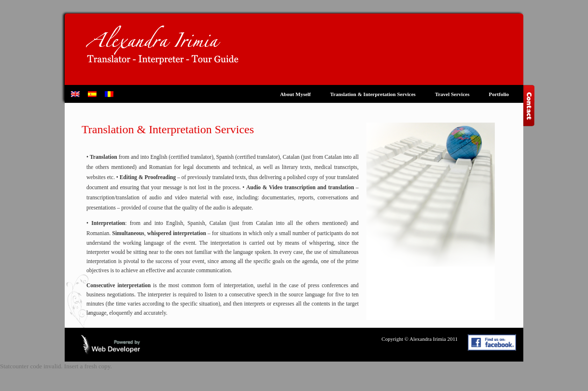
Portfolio (499, 94)
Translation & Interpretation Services (373, 94)
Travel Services (452, 94)
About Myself (295, 94)
